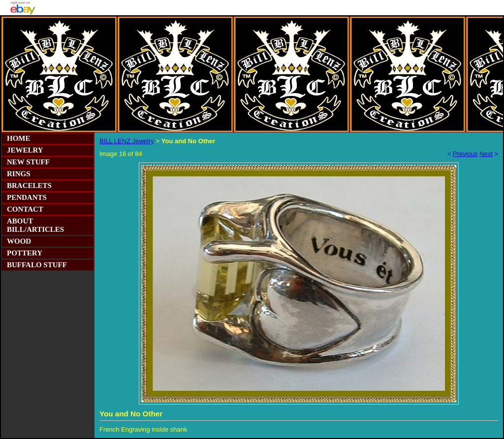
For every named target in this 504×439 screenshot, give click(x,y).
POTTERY (25, 253)
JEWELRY (25, 150)
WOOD (19, 241)
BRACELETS (29, 186)
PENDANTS (27, 197)
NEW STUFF (28, 162)
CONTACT (25, 209)
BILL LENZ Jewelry (127, 141)
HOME (19, 138)
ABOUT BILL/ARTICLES (35, 225)
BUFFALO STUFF (37, 265)
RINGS (19, 174)
